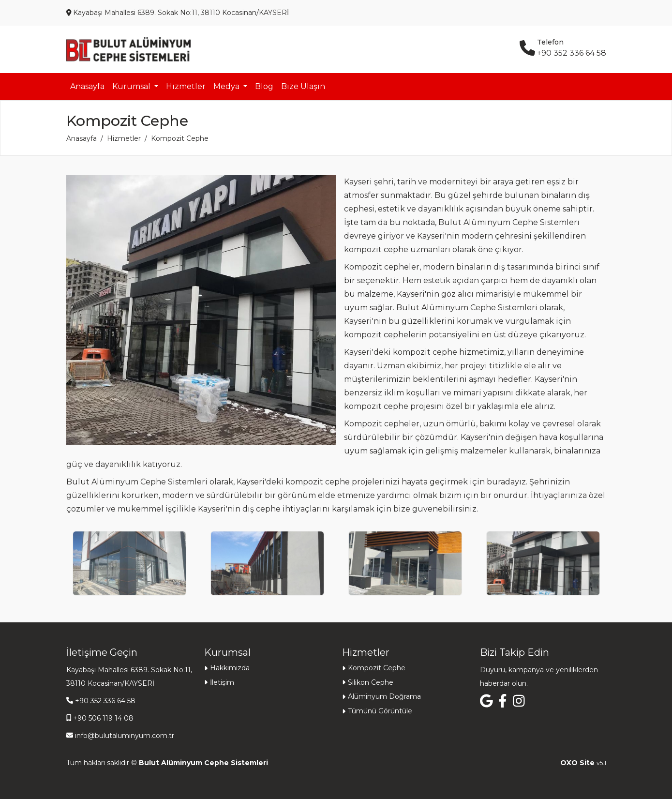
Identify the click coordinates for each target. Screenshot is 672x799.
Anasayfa (87, 86)
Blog (264, 86)
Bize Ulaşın (303, 86)
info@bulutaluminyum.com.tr (125, 736)
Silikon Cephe (371, 682)
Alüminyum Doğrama (384, 696)
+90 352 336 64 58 (105, 701)
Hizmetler (186, 86)
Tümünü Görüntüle (380, 711)
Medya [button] (227, 86)
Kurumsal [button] (132, 86)
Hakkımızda (230, 668)
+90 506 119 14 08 (103, 718)
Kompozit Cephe (377, 668)
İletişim (222, 682)
